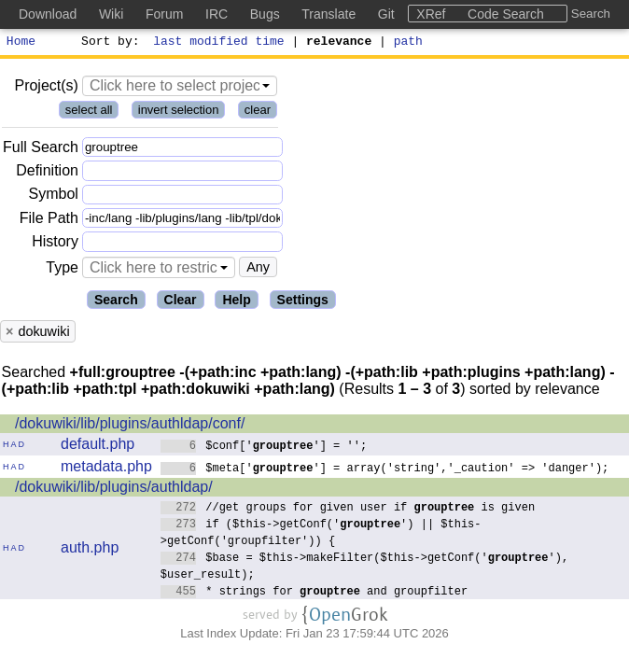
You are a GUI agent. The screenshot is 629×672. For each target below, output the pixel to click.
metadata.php (106, 469)
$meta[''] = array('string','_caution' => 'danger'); (385, 470)
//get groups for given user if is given (348, 509)
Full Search (41, 150)
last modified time (219, 43)
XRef (431, 14)
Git (386, 14)
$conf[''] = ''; (264, 448)
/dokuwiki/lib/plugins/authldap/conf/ (130, 426)
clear (258, 112)
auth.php (90, 550)
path (408, 43)
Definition (47, 173)
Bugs (265, 14)
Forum (164, 14)
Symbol (54, 197)
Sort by (108, 43)
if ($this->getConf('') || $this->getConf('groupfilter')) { (321, 534)
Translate (328, 14)
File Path (49, 221)
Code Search (506, 14)
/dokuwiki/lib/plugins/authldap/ (114, 490)
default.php (98, 447)
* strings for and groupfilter (314, 593)
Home (21, 43)
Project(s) (46, 88)
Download (48, 14)
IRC (217, 14)
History (55, 244)
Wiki (111, 14)
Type (62, 270)
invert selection (179, 112)
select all (89, 112)
